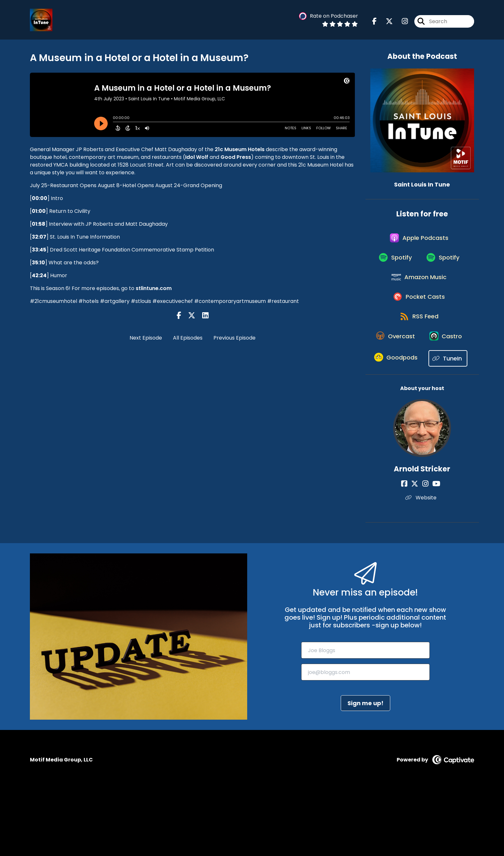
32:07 (39, 237)
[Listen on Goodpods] (419, 402)
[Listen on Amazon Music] (419, 287)
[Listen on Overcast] (419, 356)
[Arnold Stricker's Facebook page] (410, 550)
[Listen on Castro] (419, 379)
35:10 (38, 263)
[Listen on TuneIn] (419, 425)
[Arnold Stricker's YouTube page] (434, 550)
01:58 (39, 224)
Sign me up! (365, 770)
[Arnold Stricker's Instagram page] (425, 550)
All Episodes (188, 338)
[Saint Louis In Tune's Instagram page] (401, 22)
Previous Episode (234, 338)
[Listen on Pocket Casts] (419, 310)
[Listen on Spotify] (394, 264)
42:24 (39, 275)
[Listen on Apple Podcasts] (419, 241)
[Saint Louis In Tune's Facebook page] (374, 22)
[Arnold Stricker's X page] (418, 550)
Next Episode (146, 338)
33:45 (39, 250)
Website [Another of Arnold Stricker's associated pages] (422, 564)
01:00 (39, 211)
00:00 (40, 198)
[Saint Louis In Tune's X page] (385, 22)
